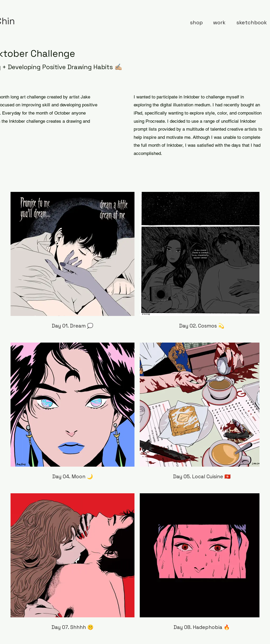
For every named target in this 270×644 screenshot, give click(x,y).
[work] (219, 22)
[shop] (196, 22)
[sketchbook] (252, 22)
